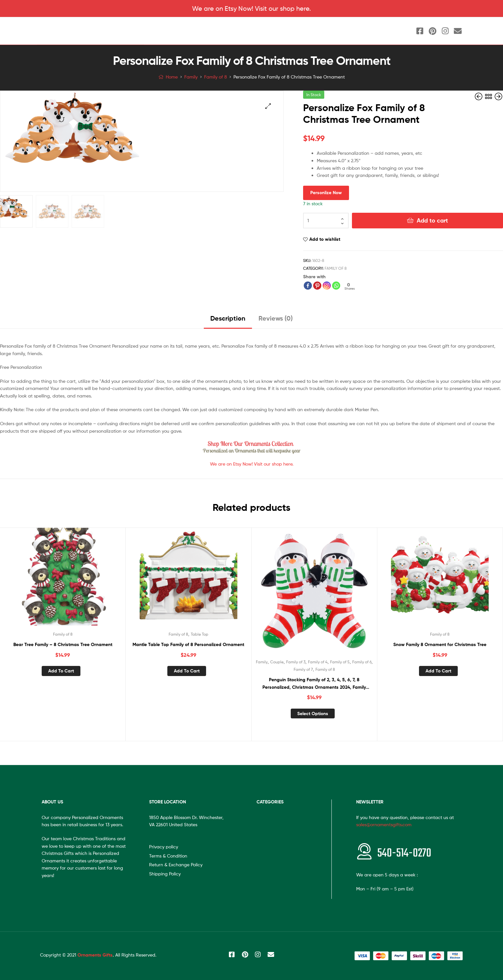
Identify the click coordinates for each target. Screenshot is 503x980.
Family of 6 (362, 662)
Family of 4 (318, 662)
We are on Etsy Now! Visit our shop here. (251, 8)
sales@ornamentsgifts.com (384, 824)
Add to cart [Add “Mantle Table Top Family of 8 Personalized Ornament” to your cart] (187, 671)
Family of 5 (340, 662)
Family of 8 (216, 77)
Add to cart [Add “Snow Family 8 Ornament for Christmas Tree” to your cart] (438, 671)
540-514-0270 (404, 853)
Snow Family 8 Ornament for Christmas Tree (440, 644)
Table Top (200, 634)
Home (172, 77)
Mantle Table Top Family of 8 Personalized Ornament (188, 644)
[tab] (228, 321)
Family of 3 (296, 662)
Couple (277, 662)
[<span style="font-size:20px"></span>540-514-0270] (364, 851)
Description (228, 318)
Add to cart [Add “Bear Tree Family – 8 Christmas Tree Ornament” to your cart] (61, 671)
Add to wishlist (325, 239)
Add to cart (432, 220)
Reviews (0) (276, 318)
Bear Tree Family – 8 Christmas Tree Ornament (63, 644)
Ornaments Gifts (95, 955)
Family (191, 77)
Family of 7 (303, 669)
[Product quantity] (326, 221)
